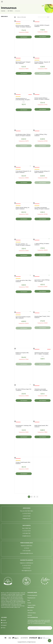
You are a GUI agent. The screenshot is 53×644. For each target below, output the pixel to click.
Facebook (4, 623)
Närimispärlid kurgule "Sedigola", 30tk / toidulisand (23, 63)
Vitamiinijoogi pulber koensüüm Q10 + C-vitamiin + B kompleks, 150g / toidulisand (42, 353)
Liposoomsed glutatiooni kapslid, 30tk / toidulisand (23, 317)
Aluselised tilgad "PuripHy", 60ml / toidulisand (42, 317)
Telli (50, 628)
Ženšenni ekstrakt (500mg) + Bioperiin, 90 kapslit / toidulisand (42, 99)
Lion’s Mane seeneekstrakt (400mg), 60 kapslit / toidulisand (42, 208)
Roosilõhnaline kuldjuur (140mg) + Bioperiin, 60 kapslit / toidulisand (23, 135)
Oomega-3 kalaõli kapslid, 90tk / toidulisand (23, 463)
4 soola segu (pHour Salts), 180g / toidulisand (23, 281)
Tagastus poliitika (31, 605)
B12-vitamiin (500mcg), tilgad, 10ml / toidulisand (23, 390)
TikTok (3, 628)
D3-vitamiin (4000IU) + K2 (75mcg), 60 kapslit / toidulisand (23, 245)
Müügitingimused (31, 598)
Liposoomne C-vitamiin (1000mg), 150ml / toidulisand (42, 281)
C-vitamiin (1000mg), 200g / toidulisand (41, 135)
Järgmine (37, 497)
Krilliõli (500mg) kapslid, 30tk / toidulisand (41, 426)
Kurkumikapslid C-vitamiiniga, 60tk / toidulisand (23, 426)
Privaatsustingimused (32, 595)
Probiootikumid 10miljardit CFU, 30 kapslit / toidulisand (23, 172)
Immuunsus (4, 16)
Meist (29, 600)
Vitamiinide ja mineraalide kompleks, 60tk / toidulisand (41, 390)
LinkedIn (3, 620)
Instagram (4, 625)
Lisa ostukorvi (24, 37)
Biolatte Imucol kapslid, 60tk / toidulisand (22, 353)
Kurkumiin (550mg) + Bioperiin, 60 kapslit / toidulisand (42, 63)
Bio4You (25, 642)
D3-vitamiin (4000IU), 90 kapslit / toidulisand (42, 26)
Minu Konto (30, 610)
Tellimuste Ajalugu (32, 613)
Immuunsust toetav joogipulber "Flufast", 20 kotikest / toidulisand (23, 26)
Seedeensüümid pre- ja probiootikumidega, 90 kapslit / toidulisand (23, 99)
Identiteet (30, 615)
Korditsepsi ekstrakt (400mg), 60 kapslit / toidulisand (42, 172)
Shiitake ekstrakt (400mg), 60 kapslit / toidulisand (22, 208)
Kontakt (29, 603)
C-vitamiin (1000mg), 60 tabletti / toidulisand (42, 244)
